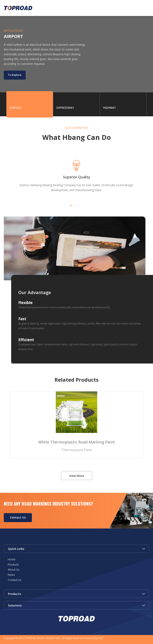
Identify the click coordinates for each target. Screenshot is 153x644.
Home (12, 559)
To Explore (15, 75)
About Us (14, 569)
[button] (71, 205)
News (11, 575)
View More (77, 476)
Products (13, 564)
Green (18, 8)
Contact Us (18, 517)
